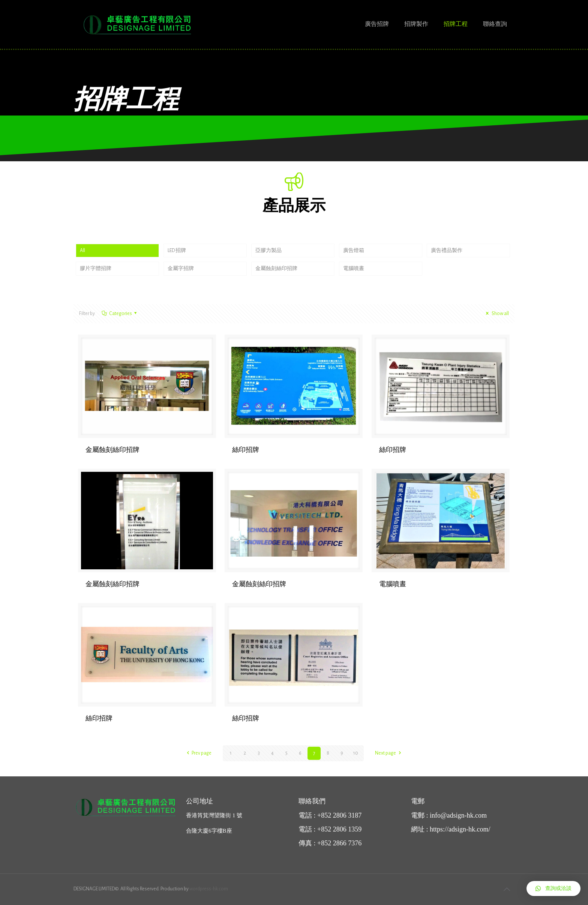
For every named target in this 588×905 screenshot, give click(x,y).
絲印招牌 (246, 450)
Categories (120, 314)
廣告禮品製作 (447, 251)
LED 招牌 (177, 251)
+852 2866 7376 (339, 843)
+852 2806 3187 (339, 815)
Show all (496, 314)
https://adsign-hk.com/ (460, 829)
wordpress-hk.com (209, 889)
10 (356, 753)
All (82, 251)
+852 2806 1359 (339, 829)
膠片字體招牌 (96, 269)
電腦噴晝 (354, 269)
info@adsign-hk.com (458, 815)
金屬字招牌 (181, 269)
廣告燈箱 (354, 251)
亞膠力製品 (268, 251)
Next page (389, 753)
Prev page (198, 753)
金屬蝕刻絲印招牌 (276, 269)
